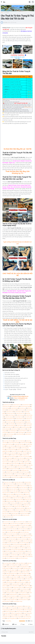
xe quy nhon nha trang (14, 463)
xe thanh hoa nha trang (12, 472)
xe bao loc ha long (24, 513)
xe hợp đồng (7, 13)
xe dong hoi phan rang (11, 593)
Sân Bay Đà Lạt (28, 107)
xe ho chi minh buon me (12, 543)
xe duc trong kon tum (23, 608)
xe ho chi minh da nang (10, 548)
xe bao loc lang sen (19, 510)
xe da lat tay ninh (11, 415)
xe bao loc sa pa (9, 517)
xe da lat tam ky (21, 426)
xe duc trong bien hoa (12, 618)
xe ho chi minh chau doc (11, 529)
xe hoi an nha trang (11, 467)
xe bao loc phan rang (21, 582)
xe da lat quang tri (25, 427)
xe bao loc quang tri (10, 508)
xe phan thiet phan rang (14, 580)
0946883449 (22, 400)
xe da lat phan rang (9, 420)
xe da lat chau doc (12, 410)
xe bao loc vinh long (13, 489)
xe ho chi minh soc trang (16, 524)
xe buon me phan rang (14, 586)
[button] (2, 2)
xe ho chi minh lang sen (21, 551)
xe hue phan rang (17, 591)
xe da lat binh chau (20, 419)
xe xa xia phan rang (17, 568)
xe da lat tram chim (20, 413)
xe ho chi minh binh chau (14, 537)
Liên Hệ (29, 92)
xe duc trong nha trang (22, 611)
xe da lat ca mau (7, 405)
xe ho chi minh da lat (22, 539)
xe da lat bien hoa (18, 417)
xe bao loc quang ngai (17, 505)
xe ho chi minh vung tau (19, 536)
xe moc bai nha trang (11, 453)
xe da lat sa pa (8, 436)
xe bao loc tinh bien (13, 487)
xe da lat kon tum (20, 424)
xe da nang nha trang (21, 467)
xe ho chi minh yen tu (24, 555)
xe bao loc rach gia (13, 486)
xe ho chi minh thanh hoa (17, 553)
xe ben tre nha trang (22, 450)
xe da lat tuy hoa (10, 422)
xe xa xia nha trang (11, 446)
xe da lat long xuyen (25, 406)
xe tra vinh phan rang (16, 572)
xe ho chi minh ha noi (13, 555)
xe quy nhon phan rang (19, 587)
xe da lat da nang (9, 427)
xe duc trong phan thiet (10, 615)
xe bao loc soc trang (10, 484)
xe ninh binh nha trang (24, 472)
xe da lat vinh (23, 429)
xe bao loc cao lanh (24, 491)
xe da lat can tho (15, 406)
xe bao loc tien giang (14, 491)
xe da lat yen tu (21, 432)
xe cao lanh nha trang (17, 451)
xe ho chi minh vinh (10, 551)
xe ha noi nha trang (18, 474)
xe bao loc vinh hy (10, 500)
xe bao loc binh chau (17, 498)
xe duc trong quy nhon (17, 610)
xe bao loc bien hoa (12, 496)
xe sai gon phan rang (14, 577)
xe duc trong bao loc (18, 606)
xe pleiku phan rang (25, 586)
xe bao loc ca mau (8, 482)
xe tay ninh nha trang (22, 453)
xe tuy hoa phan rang (17, 584)
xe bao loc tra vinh (23, 489)
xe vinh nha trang (16, 470)
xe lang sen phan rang (14, 594)
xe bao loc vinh (10, 510)
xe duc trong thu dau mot (24, 618)
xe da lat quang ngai (11, 426)
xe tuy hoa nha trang (18, 462)
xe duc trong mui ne (21, 615)
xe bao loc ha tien (23, 486)
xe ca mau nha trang (8, 441)
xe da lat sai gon (21, 415)
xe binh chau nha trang (19, 458)
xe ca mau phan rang (8, 563)
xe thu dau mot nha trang (24, 456)
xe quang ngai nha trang (19, 465)
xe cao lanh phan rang (24, 574)
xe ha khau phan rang (23, 600)
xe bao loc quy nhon (24, 503)
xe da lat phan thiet (10, 419)
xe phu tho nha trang (16, 477)
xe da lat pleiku (11, 424)
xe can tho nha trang (25, 443)
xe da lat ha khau (20, 434)
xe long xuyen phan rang (12, 567)
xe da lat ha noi (13, 432)
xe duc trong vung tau (16, 617)
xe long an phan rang (25, 577)
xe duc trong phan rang (17, 613)
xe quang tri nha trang (14, 469)
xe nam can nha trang (20, 441)
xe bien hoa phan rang (19, 579)
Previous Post (5, 632)
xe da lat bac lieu (26, 405)
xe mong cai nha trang (22, 476)
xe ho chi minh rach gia (24, 525)
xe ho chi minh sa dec (23, 529)
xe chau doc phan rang (11, 570)
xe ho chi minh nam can (21, 522)
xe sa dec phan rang (23, 570)
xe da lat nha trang (23, 460)
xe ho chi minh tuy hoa (16, 541)
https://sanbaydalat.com (21, 398)
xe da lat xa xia (23, 408)
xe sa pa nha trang (26, 477)
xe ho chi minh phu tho (11, 558)
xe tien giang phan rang (11, 574)
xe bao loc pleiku (14, 503)
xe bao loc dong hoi (21, 508)
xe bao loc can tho (20, 484)
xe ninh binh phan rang (24, 596)
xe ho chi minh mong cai (17, 556)
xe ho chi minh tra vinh (17, 530)
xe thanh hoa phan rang (11, 596)
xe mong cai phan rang (11, 600)
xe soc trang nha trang (14, 443)
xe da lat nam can (17, 405)
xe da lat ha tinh (15, 429)
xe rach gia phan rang (24, 567)
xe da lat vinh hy (19, 420)
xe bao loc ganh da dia (22, 501)
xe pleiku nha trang (25, 463)
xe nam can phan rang (20, 563)
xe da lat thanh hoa (23, 431)
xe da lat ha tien (14, 408)
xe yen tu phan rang (17, 598)
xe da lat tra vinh (10, 412)
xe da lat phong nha (12, 431)
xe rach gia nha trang (19, 444)
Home (2, 13)
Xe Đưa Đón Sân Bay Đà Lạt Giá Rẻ (17, 149)
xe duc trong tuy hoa (10, 611)
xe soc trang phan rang (14, 565)
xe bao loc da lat (19, 500)
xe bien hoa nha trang (11, 456)
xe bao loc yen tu (14, 513)
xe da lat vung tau (9, 417)
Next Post (31, 632)
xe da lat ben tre (18, 412)
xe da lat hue (17, 427)
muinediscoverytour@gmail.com (20, 396)
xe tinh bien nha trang (21, 446)
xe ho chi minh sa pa (22, 558)
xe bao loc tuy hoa (10, 501)
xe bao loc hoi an (9, 506)
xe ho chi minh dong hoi (16, 550)
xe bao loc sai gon (10, 494)
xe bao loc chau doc (23, 487)
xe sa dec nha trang (15, 448)
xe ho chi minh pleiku (24, 543)
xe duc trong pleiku (12, 608)
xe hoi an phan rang (24, 589)
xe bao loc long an (20, 494)
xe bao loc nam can (18, 482)
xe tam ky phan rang (14, 589)
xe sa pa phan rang (17, 601)
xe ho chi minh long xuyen (11, 525)
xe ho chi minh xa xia (17, 527)
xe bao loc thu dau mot (24, 496)
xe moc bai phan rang (19, 575)
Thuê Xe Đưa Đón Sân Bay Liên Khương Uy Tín (18, 172)
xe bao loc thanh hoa (14, 512)
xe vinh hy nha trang (13, 460)
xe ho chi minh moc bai (24, 534)
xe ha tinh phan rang (23, 593)
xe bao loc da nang (18, 506)
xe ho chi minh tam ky (15, 546)
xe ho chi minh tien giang (13, 532)
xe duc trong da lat (8, 606)
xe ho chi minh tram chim (11, 534)
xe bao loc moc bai (17, 493)
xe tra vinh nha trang (11, 450)
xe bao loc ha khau (17, 515)
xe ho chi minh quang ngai (19, 544)
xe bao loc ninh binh (25, 512)
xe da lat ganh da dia (20, 422)
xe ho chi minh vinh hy (11, 539)
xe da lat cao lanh (10, 413)
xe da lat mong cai (10, 434)
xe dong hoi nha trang (25, 469)
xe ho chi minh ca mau (9, 522)
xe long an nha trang (15, 455)
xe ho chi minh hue (21, 548)
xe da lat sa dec (21, 410)
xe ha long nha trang (11, 476)
